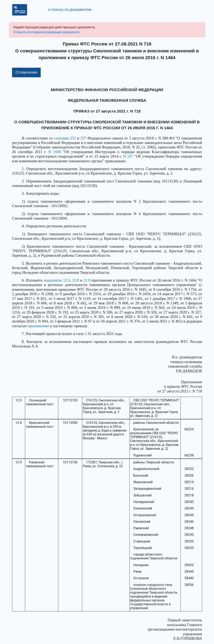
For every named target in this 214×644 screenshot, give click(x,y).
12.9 (87, 280)
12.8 (76, 280)
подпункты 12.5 (57, 280)
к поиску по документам (70, 9)
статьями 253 (65, 138)
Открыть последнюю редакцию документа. (47, 32)
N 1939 (55, 152)
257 (83, 138)
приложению (38, 326)
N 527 (128, 156)
